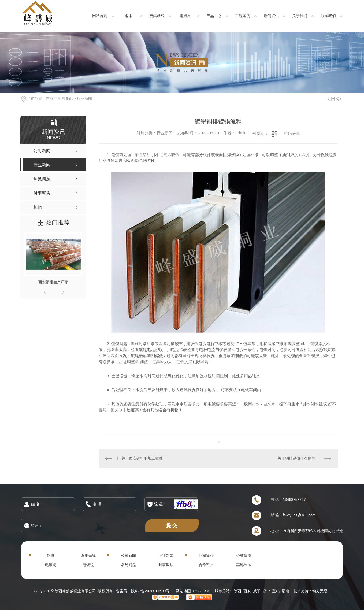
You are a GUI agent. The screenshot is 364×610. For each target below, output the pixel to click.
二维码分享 (290, 133)
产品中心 (214, 16)
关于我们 (300, 16)
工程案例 (243, 16)
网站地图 (183, 591)
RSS (197, 591)
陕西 (237, 591)
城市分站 (222, 591)
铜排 (128, 16)
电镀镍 (88, 565)
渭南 (285, 591)
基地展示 (244, 565)
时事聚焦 (166, 565)
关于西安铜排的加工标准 (142, 458)
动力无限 (320, 591)
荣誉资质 (244, 556)
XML (208, 591)
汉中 (266, 591)
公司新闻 (128, 556)
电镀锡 (51, 565)
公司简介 (206, 556)
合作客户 (206, 565)
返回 (334, 99)
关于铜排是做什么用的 (296, 458)
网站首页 (100, 16)
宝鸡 (276, 591)
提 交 (172, 525)
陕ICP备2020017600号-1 (152, 591)
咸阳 (257, 591)
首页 (50, 98)
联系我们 (328, 16)
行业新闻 (84, 98)
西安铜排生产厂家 (53, 282)
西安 (247, 591)
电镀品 (185, 16)
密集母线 (157, 16)
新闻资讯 (271, 16)
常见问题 (128, 565)
